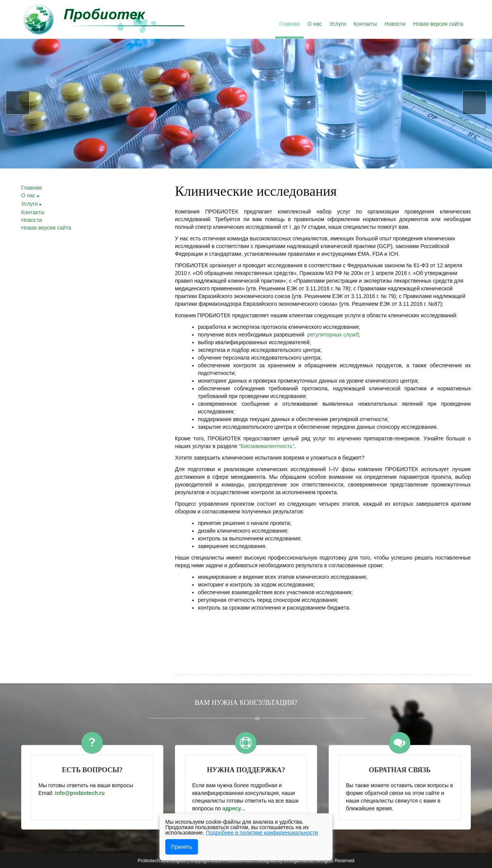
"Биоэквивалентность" (267, 446)
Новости (32, 220)
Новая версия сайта (46, 228)
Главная (31, 188)
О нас (31, 195)
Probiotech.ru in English (162, 861)
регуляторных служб (333, 335)
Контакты (33, 212)
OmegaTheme (299, 861)
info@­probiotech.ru (80, 793)
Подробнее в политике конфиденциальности (262, 833)
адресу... (234, 808)
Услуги (32, 204)
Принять (182, 847)
